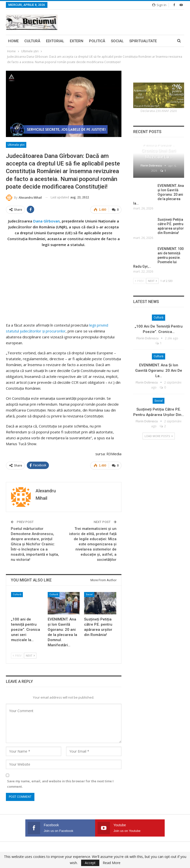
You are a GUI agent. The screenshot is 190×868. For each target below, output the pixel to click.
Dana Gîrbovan (46, 221)
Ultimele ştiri (16, 145)
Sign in (159, 5)
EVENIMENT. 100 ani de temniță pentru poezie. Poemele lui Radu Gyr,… (158, 258)
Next (30, 655)
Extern (77, 41)
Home (13, 41)
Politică (97, 41)
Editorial (55, 41)
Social (117, 41)
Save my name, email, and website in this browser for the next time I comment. (60, 783)
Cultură (32, 41)
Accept (90, 863)
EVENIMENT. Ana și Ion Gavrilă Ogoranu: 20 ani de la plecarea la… (159, 194)
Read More (112, 863)
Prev (17, 655)
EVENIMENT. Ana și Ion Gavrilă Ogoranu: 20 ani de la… (159, 371)
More (134, 41)
